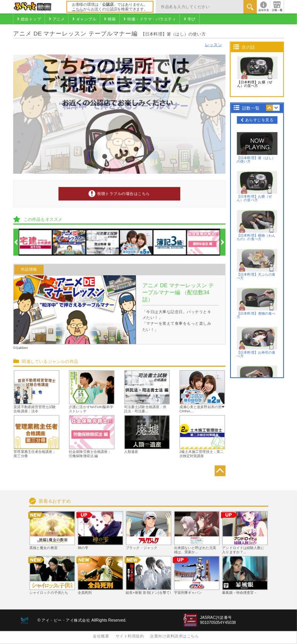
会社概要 (101, 636)
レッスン (214, 45)
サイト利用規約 (130, 636)
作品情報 (29, 270)
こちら (78, 9)
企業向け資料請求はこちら (174, 636)
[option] (35, 242)
